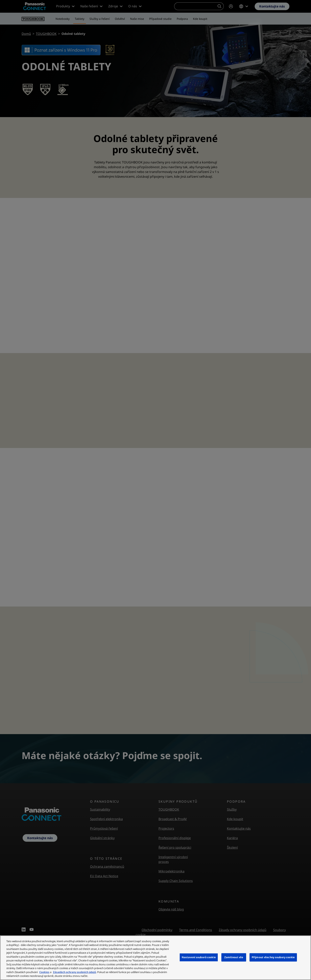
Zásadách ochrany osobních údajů (74, 972)
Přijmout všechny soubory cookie (273, 957)
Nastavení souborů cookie (199, 957)
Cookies (44, 972)
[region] (155, 958)
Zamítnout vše (234, 957)
